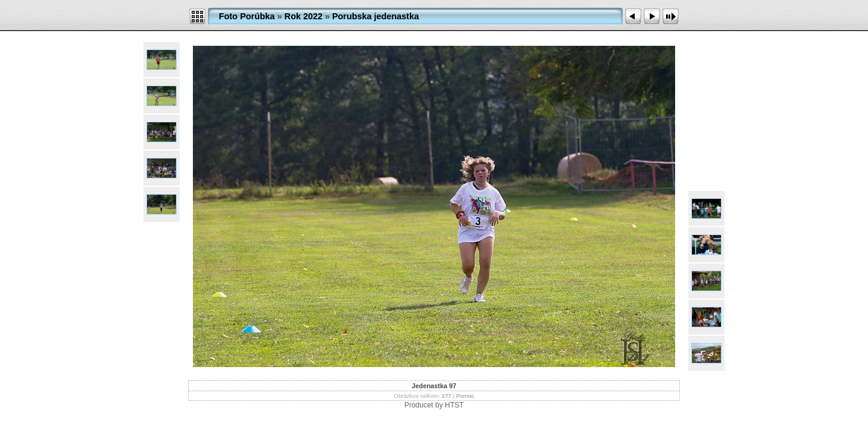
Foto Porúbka (247, 16)
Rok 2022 (303, 16)
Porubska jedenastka (376, 16)
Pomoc (465, 396)
